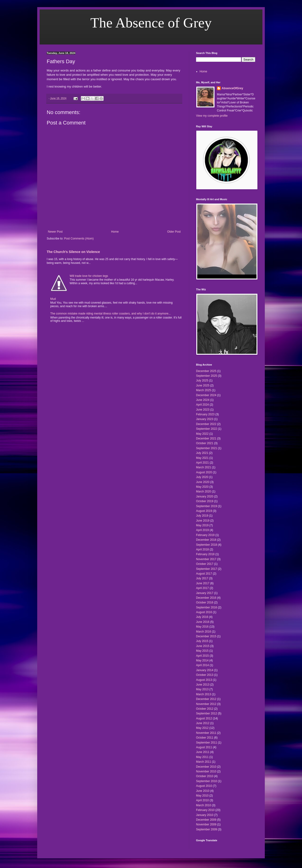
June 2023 (203, 410)
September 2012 (207, 713)
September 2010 (207, 781)
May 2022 (202, 434)
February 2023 (205, 414)
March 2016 (204, 632)
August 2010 (204, 786)
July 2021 (202, 453)
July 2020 (202, 477)
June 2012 (203, 723)
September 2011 (207, 743)
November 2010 (206, 771)
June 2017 (203, 583)
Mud (53, 299)
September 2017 (207, 569)
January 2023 (205, 419)
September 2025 (207, 376)
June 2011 (203, 752)
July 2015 (202, 641)
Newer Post (55, 232)
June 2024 (203, 400)
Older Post (174, 232)
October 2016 (205, 602)
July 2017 (202, 578)
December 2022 (206, 424)
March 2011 (204, 762)
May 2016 (202, 627)
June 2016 (203, 622)
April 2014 (202, 665)
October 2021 (205, 443)
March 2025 (204, 390)
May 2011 (202, 757)
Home (115, 232)
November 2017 (206, 559)
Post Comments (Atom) (79, 239)
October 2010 (205, 776)
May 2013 (202, 689)
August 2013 (204, 680)
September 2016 (207, 607)
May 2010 (202, 796)
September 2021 (207, 448)
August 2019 (204, 511)
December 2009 (206, 820)
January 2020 (205, 496)
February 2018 (205, 554)
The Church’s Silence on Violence (73, 252)
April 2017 (202, 588)
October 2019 (205, 501)
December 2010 (206, 767)
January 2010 (205, 815)
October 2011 (205, 738)
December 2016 (206, 598)
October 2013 (205, 675)
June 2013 (203, 685)
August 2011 (204, 747)
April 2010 (202, 800)
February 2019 (205, 535)
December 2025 (206, 371)
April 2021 (202, 463)
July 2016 (202, 617)
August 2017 (204, 574)
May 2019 (202, 525)
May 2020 (202, 487)
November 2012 (206, 704)
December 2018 (206, 540)
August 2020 (204, 472)
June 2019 (203, 521)
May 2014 (202, 660)
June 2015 (203, 646)
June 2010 (203, 791)
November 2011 (206, 733)
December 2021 (206, 438)
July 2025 (202, 381)
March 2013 (204, 694)
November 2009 (206, 824)
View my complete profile (212, 116)
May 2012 (202, 728)
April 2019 (202, 530)
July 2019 (202, 516)
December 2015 (206, 636)
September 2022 (207, 429)
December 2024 (206, 395)
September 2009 (207, 829)
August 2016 (204, 612)
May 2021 (202, 458)
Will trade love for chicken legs (89, 276)
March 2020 (204, 492)
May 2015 (202, 651)
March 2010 (204, 805)
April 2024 (202, 405)
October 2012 (205, 709)
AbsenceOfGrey (232, 88)
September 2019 (207, 506)
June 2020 (203, 482)
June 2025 (203, 385)
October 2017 (205, 564)
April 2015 (202, 656)
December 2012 (206, 699)
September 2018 (207, 545)
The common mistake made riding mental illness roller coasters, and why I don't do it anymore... (111, 314)
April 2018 (202, 549)
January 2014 (205, 670)
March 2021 (204, 467)
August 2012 (204, 718)
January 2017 (205, 593)
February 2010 (205, 810)
